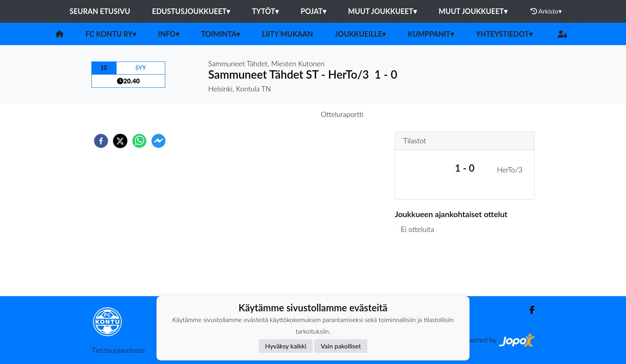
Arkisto (546, 11)
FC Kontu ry (111, 34)
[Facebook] (529, 310)
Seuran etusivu (100, 11)
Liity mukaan (287, 34)
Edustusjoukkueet (191, 11)
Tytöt (265, 11)
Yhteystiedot (504, 34)
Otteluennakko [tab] (285, 114)
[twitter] (120, 141)
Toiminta (221, 34)
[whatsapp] (139, 141)
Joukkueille (360, 34)
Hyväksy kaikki (286, 346)
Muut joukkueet (382, 11)
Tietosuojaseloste (118, 350)
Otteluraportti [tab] (342, 114)
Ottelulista (421, 269)
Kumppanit (431, 34)
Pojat (313, 11)
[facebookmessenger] (158, 141)
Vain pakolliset (341, 346)
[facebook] (101, 141)
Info (169, 34)
